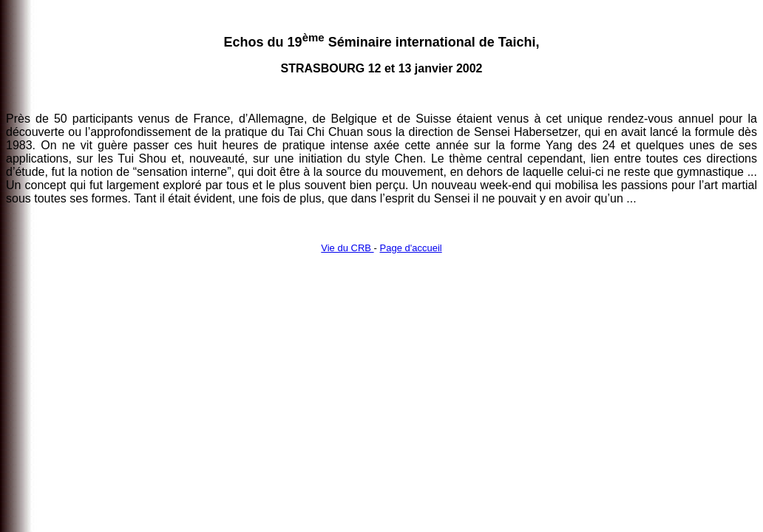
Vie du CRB (347, 248)
